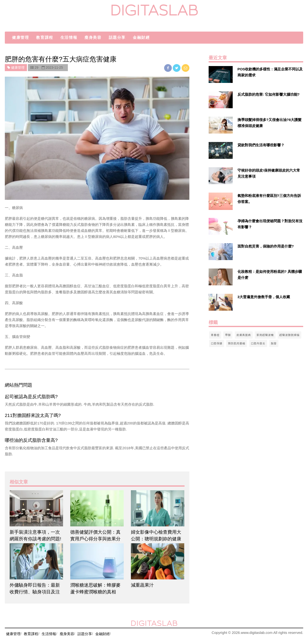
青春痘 (215, 335)
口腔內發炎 (258, 343)
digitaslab (154, 10)
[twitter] (177, 68)
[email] (186, 68)
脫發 (274, 343)
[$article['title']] (36, 508)
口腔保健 (217, 343)
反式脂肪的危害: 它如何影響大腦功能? (269, 94)
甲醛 (228, 335)
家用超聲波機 (265, 335)
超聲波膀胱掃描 (289, 335)
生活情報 (69, 37)
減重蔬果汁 (142, 585)
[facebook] (168, 68)
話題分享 (117, 37)
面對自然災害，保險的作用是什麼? (266, 246)
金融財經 (141, 37)
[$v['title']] (221, 74)
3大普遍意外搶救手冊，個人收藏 (264, 297)
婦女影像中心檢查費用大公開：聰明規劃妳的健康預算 (156, 539)
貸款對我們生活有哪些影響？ (261, 145)
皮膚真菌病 (244, 335)
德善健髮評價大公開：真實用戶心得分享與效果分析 (95, 539)
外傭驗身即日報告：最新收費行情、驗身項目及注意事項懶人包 (35, 592)
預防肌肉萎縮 (237, 343)
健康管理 (20, 37)
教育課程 (45, 37)
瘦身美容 (93, 37)
